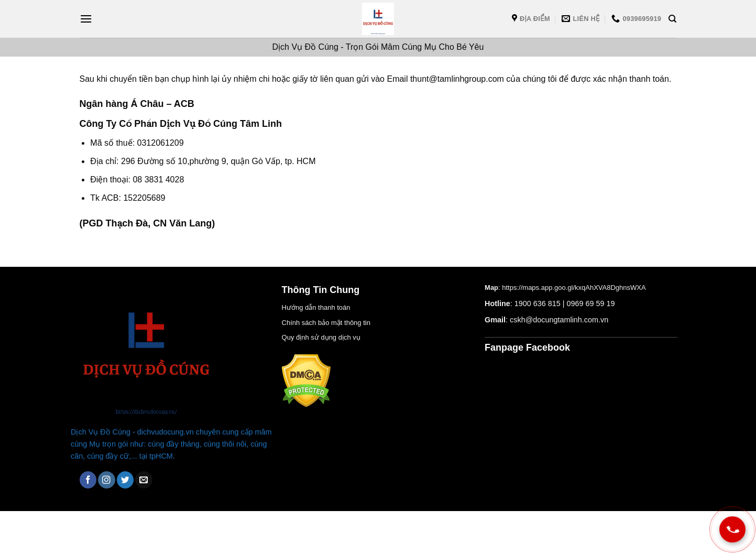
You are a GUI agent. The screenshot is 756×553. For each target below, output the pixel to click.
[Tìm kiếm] (672, 19)
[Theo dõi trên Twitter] (125, 480)
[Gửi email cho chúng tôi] (144, 480)
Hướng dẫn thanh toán (316, 307)
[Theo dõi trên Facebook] (88, 480)
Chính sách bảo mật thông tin (326, 323)
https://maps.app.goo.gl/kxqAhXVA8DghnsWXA (574, 288)
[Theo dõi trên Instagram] (107, 480)
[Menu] (86, 19)
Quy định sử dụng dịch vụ (321, 337)
